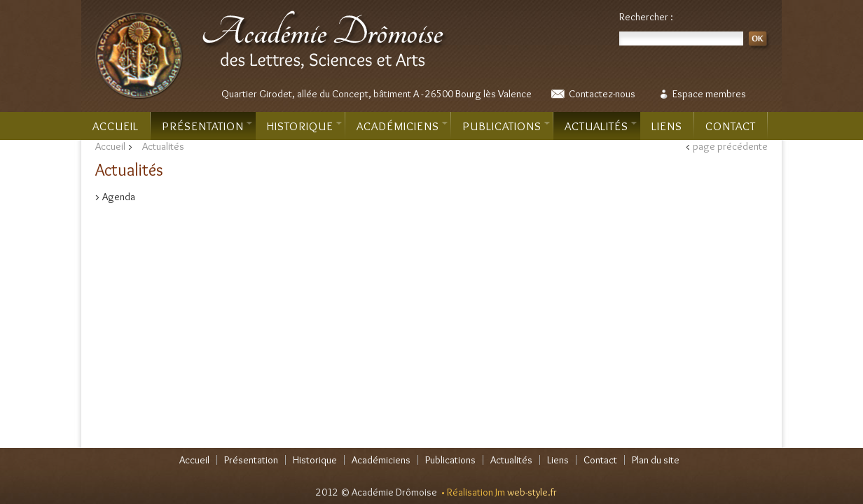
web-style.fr (532, 492)
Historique (304, 126)
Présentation (207, 126)
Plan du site (656, 460)
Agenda (119, 197)
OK (760, 41)
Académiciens (402, 126)
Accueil (116, 126)
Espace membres (709, 94)
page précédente (730, 146)
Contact (731, 126)
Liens (667, 126)
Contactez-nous (602, 94)
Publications (506, 126)
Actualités (601, 126)
